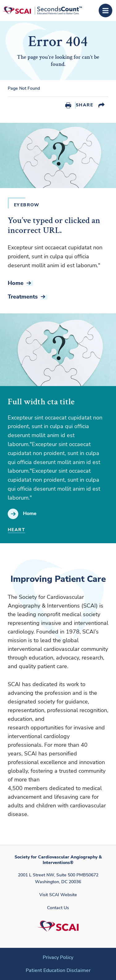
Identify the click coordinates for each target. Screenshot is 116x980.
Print (68, 105)
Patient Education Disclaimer (58, 970)
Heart (16, 530)
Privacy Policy (58, 957)
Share (84, 105)
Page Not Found (24, 88)
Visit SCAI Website (58, 895)
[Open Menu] (105, 11)
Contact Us (58, 908)
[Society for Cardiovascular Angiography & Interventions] (42, 11)
